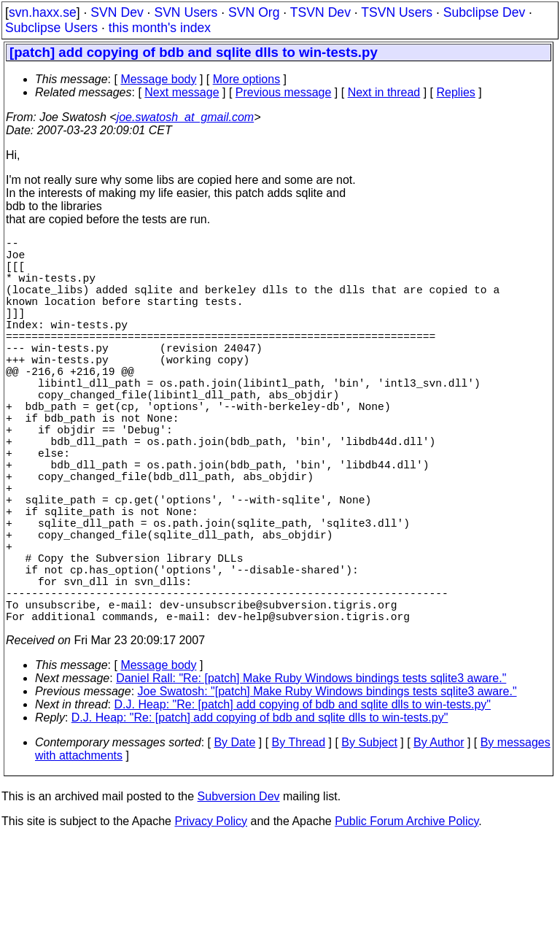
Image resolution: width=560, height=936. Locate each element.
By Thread (299, 839)
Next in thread (384, 92)
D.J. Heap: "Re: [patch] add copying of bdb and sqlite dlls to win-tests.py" (303, 801)
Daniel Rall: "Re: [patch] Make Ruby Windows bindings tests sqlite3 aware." (311, 774)
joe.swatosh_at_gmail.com (186, 117)
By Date (234, 839)
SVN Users (186, 12)
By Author (439, 839)
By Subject (369, 839)
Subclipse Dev (484, 12)
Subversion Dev (239, 893)
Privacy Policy (211, 917)
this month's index (160, 28)
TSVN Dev (320, 12)
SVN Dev (117, 12)
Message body (158, 79)
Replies (456, 92)
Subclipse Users (51, 28)
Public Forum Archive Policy (407, 917)
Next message (182, 92)
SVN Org (254, 12)
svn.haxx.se (43, 12)
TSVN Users (397, 12)
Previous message (284, 92)
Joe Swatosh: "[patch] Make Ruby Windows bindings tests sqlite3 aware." (327, 788)
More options (247, 79)
